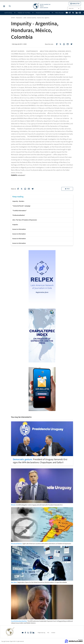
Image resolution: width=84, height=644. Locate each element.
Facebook (25, 633)
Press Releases (59, 13)
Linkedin (33, 633)
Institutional (8, 13)
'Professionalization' (19, 215)
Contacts (53, 633)
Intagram (31, 633)
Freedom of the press (24, 13)
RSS (48, 633)
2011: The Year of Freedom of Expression (25, 220)
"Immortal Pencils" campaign (21, 206)
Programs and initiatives (43, 13)
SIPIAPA (13, 18)
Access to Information (19, 229)
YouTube (23, 633)
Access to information (19, 234)
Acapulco (15, 225)
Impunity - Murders (18, 201)
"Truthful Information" (19, 211)
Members (78, 13)
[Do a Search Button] (9, 6)
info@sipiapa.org (41, 633)
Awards (68, 13)
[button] (75, 4)
